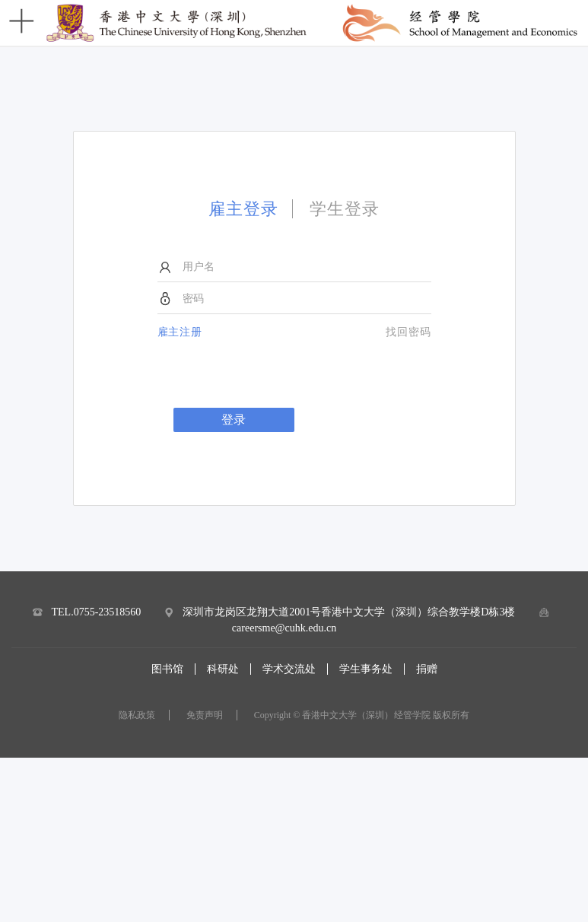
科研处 (223, 669)
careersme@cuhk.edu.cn (284, 628)
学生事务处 (366, 669)
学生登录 (345, 209)
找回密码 (408, 332)
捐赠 (427, 669)
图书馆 (167, 669)
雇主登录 (243, 209)
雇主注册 (180, 332)
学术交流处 (289, 669)
